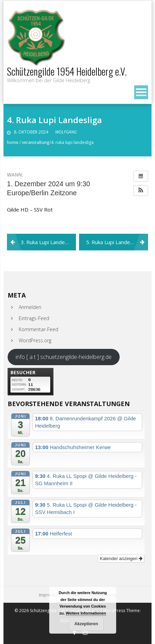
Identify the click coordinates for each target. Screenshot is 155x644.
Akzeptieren (86, 624)
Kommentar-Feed (38, 329)
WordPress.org (35, 340)
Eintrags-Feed (34, 318)
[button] (141, 191)
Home (13, 142)
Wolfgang (66, 132)
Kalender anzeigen (121, 559)
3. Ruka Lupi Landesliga (48, 242)
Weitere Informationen (86, 613)
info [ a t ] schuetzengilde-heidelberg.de (64, 357)
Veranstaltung (36, 142)
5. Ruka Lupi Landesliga (113, 242)
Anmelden (30, 307)
